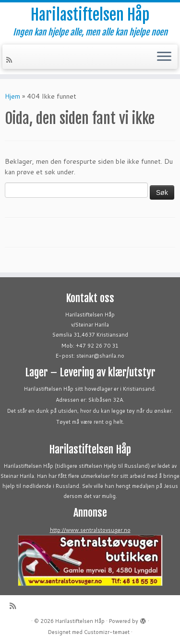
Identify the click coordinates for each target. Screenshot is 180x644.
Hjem (12, 96)
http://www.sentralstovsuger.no (90, 530)
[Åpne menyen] (164, 57)
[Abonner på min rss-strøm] (11, 60)
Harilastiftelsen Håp (90, 15)
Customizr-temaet (107, 632)
